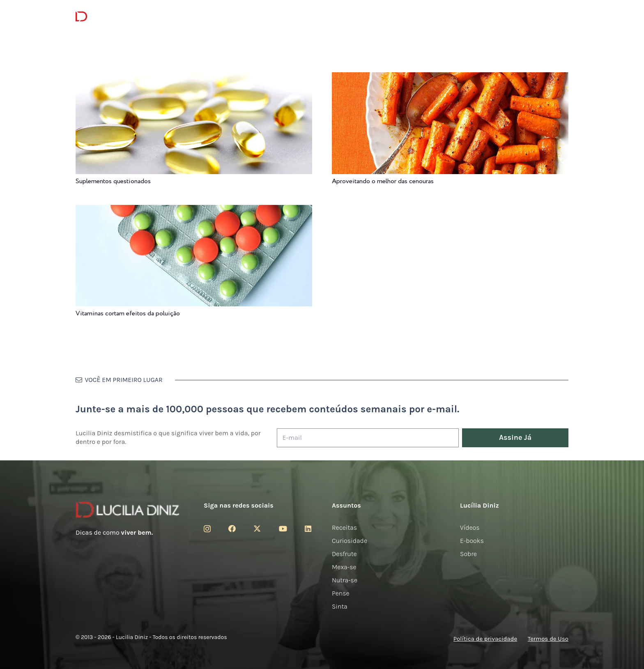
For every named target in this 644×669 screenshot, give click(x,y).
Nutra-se (345, 580)
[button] (564, 17)
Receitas (344, 528)
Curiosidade (350, 541)
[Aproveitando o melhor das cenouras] (450, 78)
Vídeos (470, 528)
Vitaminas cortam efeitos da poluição (128, 314)
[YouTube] (283, 529)
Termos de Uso (548, 639)
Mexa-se (344, 567)
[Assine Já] (515, 438)
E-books (472, 541)
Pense (341, 593)
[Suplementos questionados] (194, 78)
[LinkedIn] (308, 529)
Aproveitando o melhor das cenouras (383, 181)
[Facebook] (232, 529)
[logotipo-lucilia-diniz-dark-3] (109, 17)
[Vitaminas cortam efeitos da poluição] (194, 210)
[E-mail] (368, 438)
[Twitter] (257, 529)
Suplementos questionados (113, 181)
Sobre (468, 554)
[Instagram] (207, 529)
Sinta (340, 606)
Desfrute (344, 554)
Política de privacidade (485, 639)
